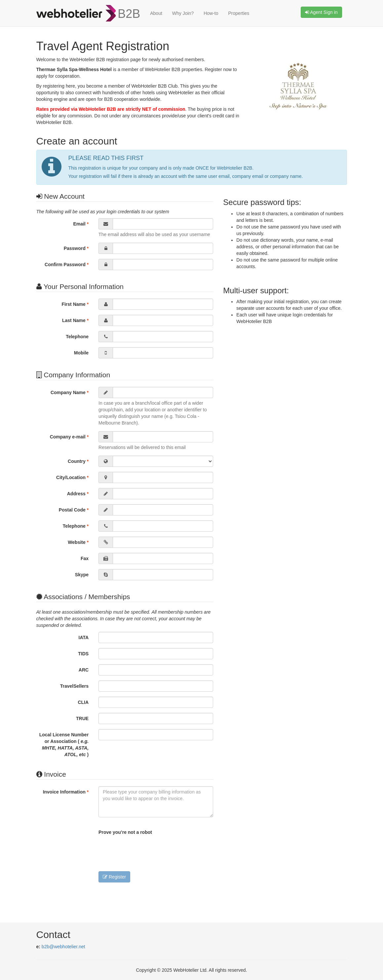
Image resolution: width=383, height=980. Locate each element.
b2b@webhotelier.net (63, 947)
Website (78, 542)
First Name (75, 304)
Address (78, 494)
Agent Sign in (321, 12)
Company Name (70, 392)
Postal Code (74, 510)
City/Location (72, 477)
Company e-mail (69, 437)
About (156, 13)
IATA (84, 637)
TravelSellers (74, 686)
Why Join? (183, 13)
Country (78, 461)
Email (81, 224)
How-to (211, 13)
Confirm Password (67, 265)
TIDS (83, 654)
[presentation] (149, 852)
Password (76, 248)
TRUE (82, 718)
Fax (85, 558)
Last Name (75, 320)
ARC (84, 670)
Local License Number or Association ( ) (64, 745)
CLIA (83, 702)
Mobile (81, 353)
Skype (82, 575)
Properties (239, 13)
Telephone (77, 337)
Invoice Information (66, 792)
